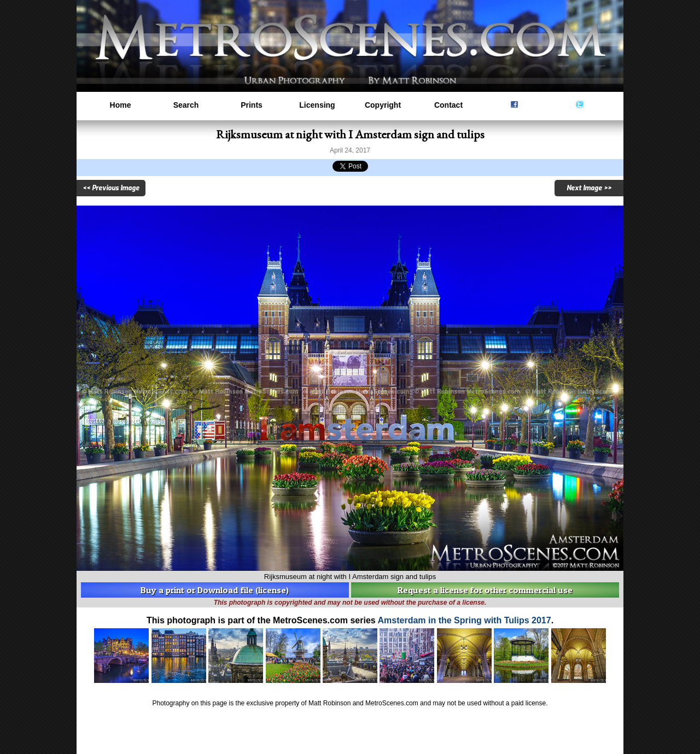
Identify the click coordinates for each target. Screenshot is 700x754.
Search (186, 105)
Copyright (383, 105)
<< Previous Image (111, 188)
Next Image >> (589, 188)
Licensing (317, 105)
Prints (252, 105)
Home (121, 105)
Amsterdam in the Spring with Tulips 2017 (465, 620)
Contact (448, 105)
